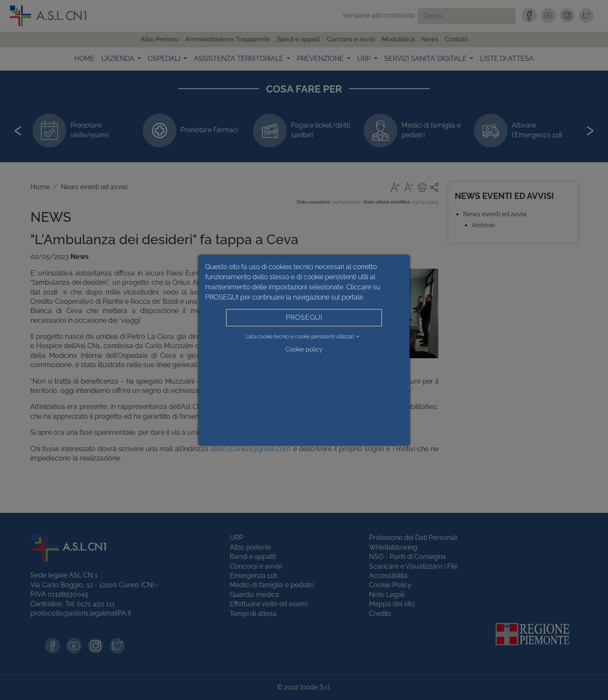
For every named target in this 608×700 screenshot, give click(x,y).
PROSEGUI (304, 317)
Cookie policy (304, 349)
